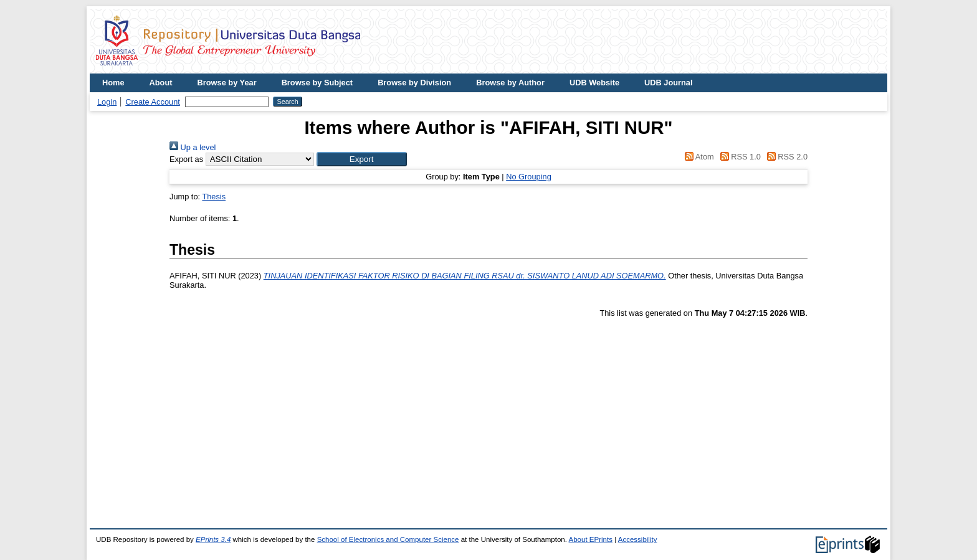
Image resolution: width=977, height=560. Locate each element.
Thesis (214, 197)
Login (107, 102)
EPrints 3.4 (213, 539)
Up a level (193, 147)
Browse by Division (414, 83)
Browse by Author (510, 83)
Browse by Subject (317, 83)
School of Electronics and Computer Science (388, 539)
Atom (698, 157)
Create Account (153, 102)
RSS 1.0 (738, 157)
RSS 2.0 (785, 157)
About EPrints (591, 539)
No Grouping (529, 177)
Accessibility (638, 539)
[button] (362, 159)
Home (113, 83)
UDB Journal (669, 83)
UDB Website (594, 83)
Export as (186, 159)
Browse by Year (227, 83)
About (161, 83)
